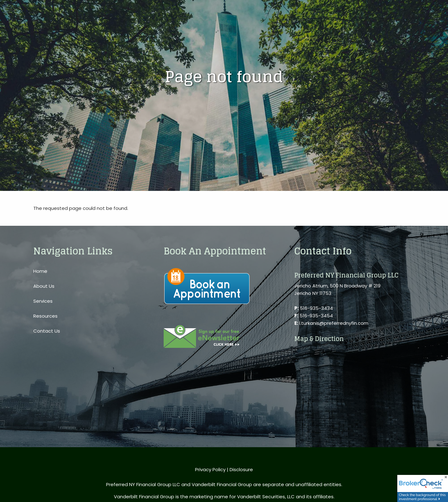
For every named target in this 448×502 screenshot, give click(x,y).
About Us (44, 286)
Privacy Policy (210, 469)
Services (43, 301)
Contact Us (47, 331)
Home (40, 271)
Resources (45, 316)
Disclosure (241, 469)
